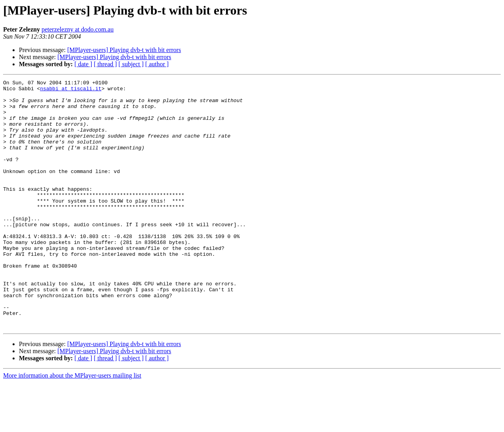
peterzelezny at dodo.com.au (77, 29)
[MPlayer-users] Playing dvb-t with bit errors (124, 50)
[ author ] (157, 64)
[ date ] (83, 64)
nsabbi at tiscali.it (71, 91)
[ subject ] (131, 64)
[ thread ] (105, 64)
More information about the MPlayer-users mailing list (72, 425)
